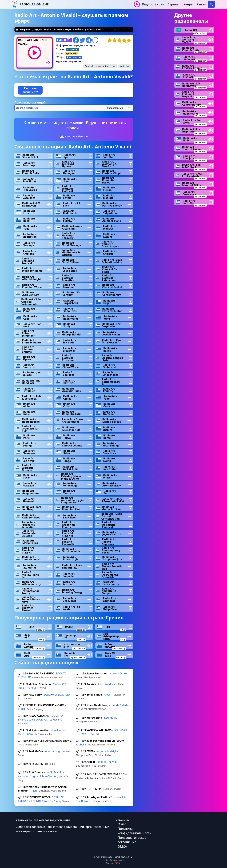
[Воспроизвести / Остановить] (137, 4)
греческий (71, 53)
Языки (201, 4)
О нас (122, 824)
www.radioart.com (106, 66)
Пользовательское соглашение (132, 840)
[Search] (211, 4)
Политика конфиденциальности (135, 831)
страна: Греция (63, 29)
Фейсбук (125, 66)
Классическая (74, 57)
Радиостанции (153, 4)
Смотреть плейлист (30, 90)
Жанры (188, 4)
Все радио (24, 29)
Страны (173, 4)
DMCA (122, 846)
